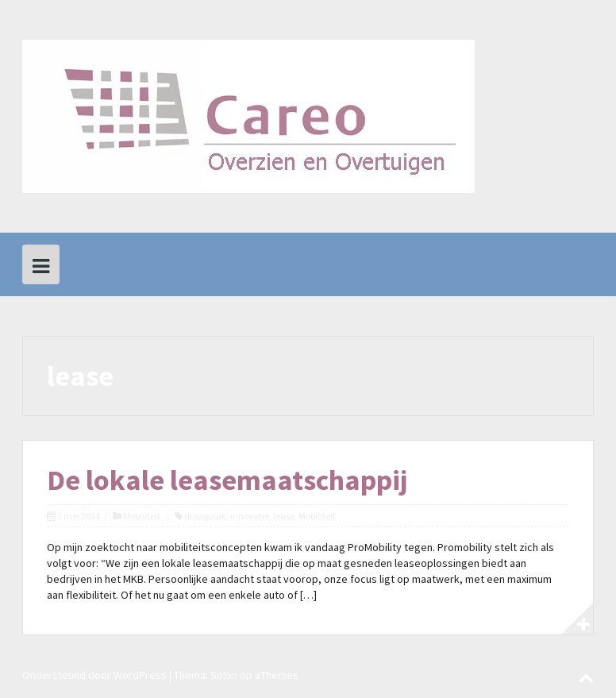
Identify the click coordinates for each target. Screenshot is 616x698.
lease (284, 516)
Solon (224, 675)
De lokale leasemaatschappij (227, 480)
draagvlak (205, 516)
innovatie (250, 516)
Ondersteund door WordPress (94, 675)
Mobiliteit (142, 516)
